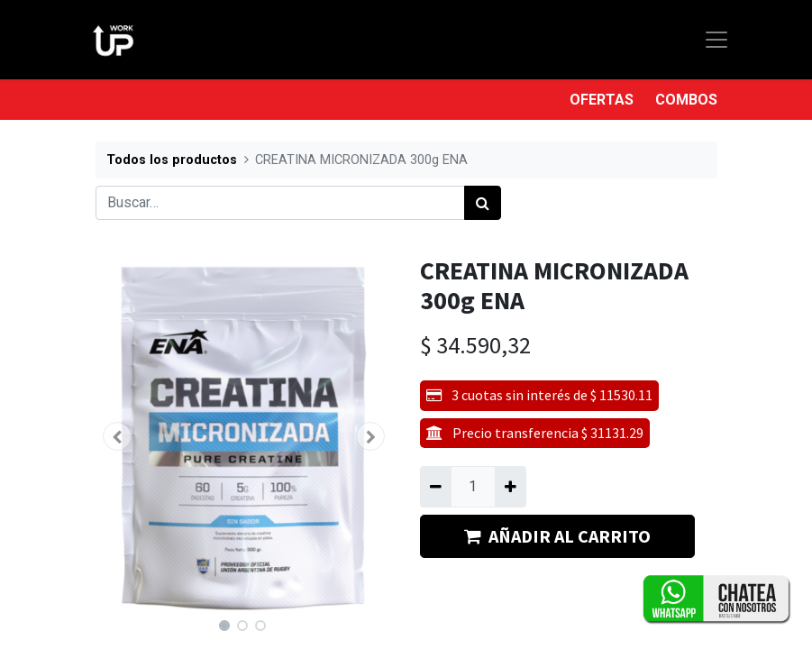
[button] (118, 436)
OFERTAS (602, 100)
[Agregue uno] (511, 487)
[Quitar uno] (436, 487)
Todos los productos (172, 160)
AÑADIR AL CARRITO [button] (557, 536)
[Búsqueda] (483, 203)
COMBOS (686, 100)
